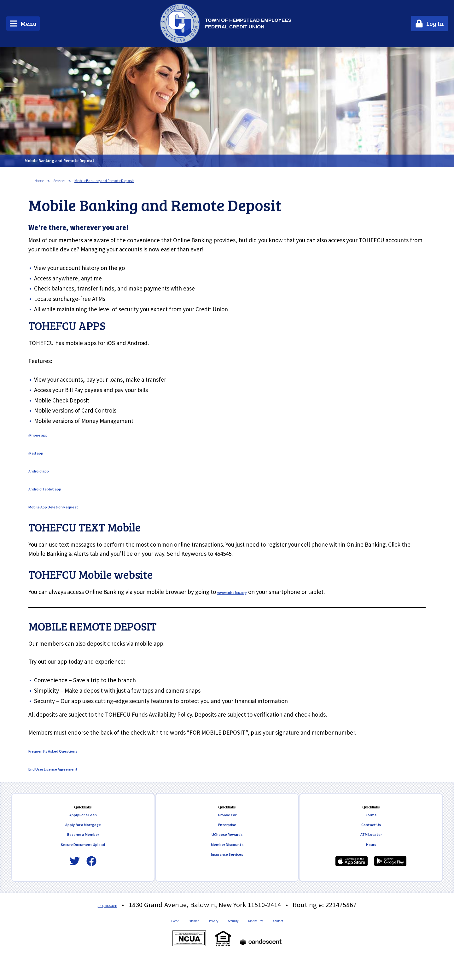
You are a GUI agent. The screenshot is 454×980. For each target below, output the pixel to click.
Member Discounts (227, 861)
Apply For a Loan (83, 823)
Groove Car (227, 823)
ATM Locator (371, 848)
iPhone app (43, 434)
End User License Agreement (66, 768)
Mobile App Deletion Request (66, 506)
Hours (371, 861)
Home (42, 181)
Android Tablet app (53, 488)
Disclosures (269, 941)
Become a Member (83, 848)
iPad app (40, 452)
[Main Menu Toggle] (23, 23)
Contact (304, 941)
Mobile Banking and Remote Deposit (113, 156)
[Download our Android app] (390, 879)
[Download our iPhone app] (352, 879)
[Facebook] (91, 879)
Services (70, 181)
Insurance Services (227, 873)
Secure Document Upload (83, 861)
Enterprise (227, 836)
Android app (44, 470)
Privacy (206, 941)
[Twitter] (75, 879)
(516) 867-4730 (107, 922)
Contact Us (371, 836)
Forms (371, 823)
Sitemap (176, 941)
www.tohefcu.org (240, 592)
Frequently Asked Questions (65, 750)
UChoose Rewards (227, 848)
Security (235, 941)
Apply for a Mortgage (83, 836)
